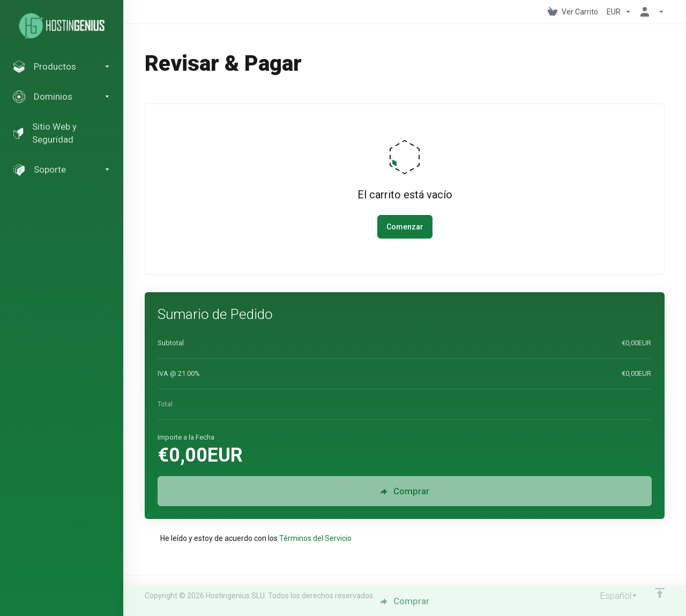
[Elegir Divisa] (619, 12)
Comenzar (405, 227)
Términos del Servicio (315, 538)
